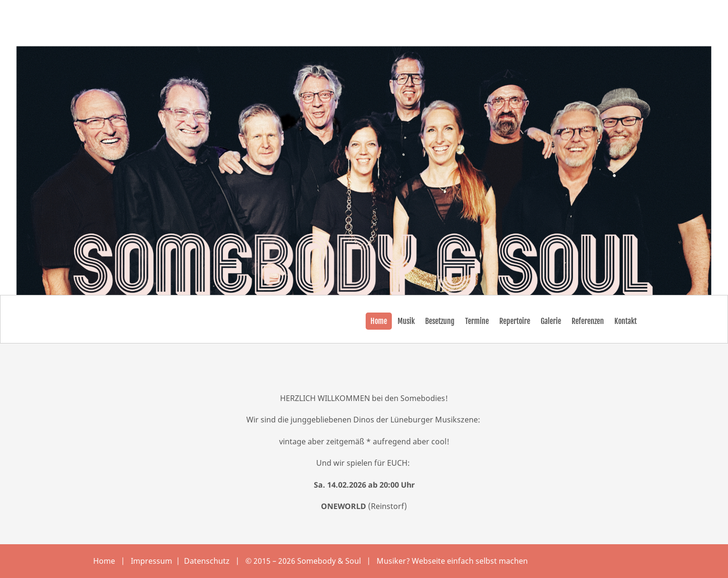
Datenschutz (208, 561)
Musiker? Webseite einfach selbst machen (452, 561)
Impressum (152, 561)
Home (104, 561)
